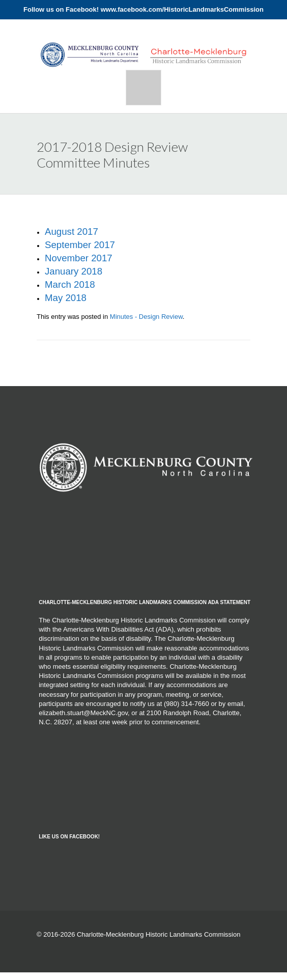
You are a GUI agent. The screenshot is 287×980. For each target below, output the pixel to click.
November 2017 (79, 258)
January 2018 (74, 271)
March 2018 (70, 284)
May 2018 (66, 298)
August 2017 (71, 232)
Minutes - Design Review (146, 317)
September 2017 (80, 245)
